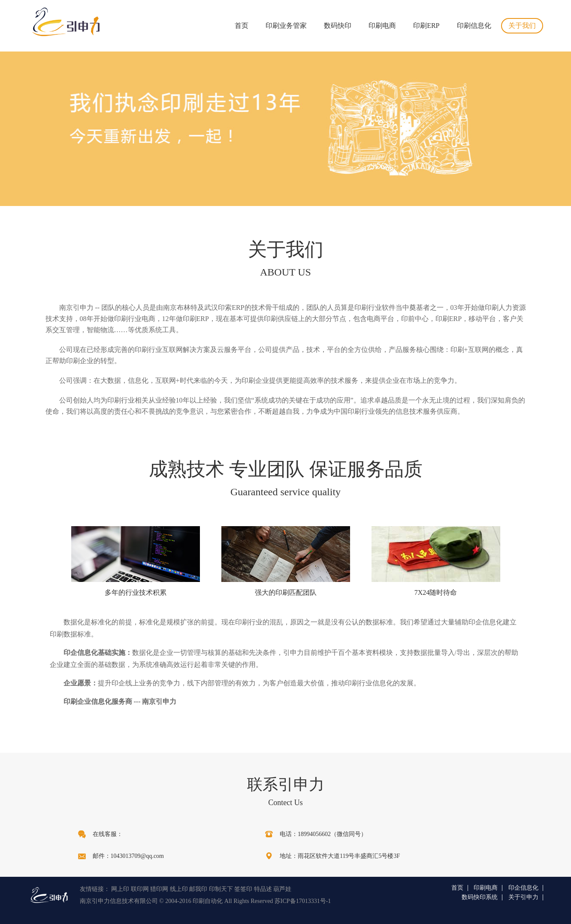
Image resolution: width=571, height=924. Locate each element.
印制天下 (221, 889)
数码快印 (338, 26)
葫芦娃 (282, 889)
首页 (242, 26)
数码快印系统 (480, 897)
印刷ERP (426, 26)
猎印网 (159, 889)
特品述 (263, 889)
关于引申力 (523, 897)
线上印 (179, 889)
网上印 (120, 889)
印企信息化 (523, 888)
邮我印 (198, 889)
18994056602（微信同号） (332, 834)
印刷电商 (382, 26)
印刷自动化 (208, 901)
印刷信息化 (474, 26)
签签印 (243, 889)
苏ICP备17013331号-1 (303, 901)
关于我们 (522, 26)
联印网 (140, 889)
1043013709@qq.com (137, 856)
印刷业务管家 (286, 26)
